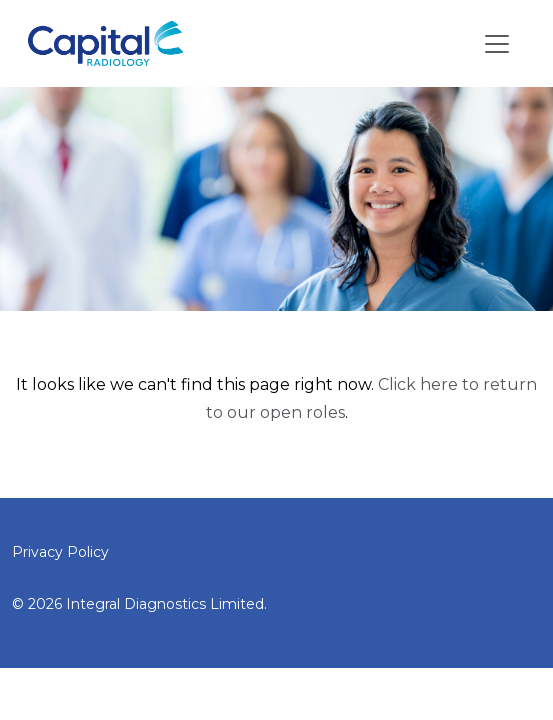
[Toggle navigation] (497, 44)
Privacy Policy (60, 552)
